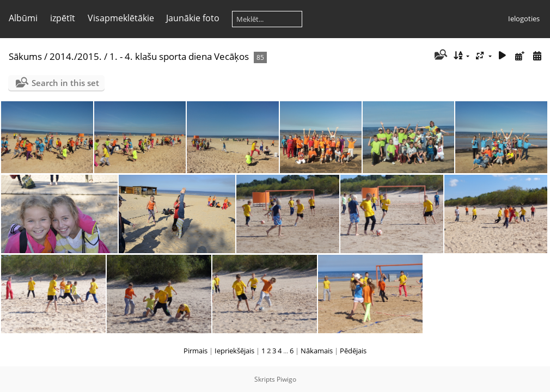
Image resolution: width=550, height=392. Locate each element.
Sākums (25, 56)
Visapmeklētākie (121, 18)
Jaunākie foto (193, 18)
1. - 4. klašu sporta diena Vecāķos (179, 56)
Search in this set (65, 83)
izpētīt (63, 18)
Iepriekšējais (234, 351)
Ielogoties (524, 19)
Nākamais (317, 351)
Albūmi (23, 18)
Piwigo (286, 379)
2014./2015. (76, 56)
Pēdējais (353, 351)
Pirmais (195, 351)
